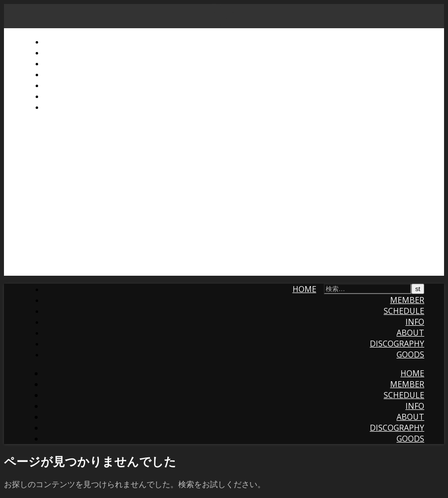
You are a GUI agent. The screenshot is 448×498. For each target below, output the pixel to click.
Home (55, 42)
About (57, 85)
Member (61, 52)
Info (53, 74)
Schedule (64, 63)
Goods (57, 107)
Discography (71, 96)
